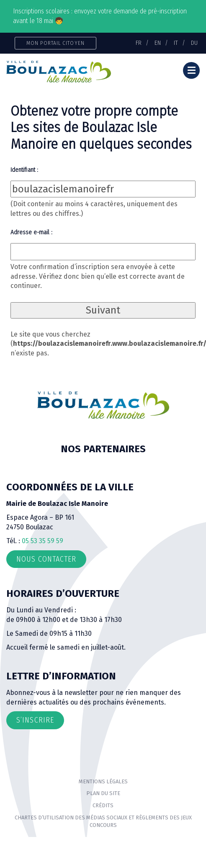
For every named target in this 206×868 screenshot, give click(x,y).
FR (139, 43)
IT (176, 43)
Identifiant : (24, 170)
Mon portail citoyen (55, 43)
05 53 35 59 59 (42, 541)
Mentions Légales (103, 781)
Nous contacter (46, 559)
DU (194, 43)
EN (158, 43)
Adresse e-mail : (31, 232)
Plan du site (103, 793)
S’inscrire (35, 720)
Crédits (103, 805)
